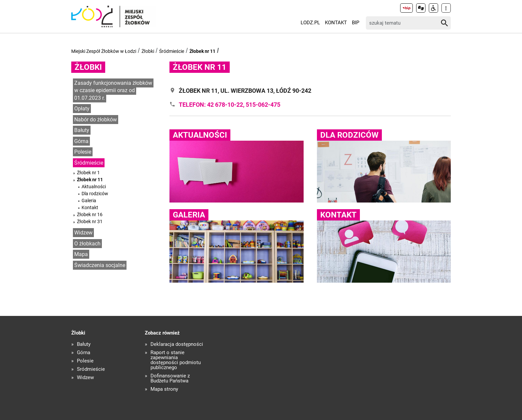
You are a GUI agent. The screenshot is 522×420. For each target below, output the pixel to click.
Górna (81, 141)
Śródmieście (172, 51)
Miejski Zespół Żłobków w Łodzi (104, 51)
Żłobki (148, 51)
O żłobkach (87, 244)
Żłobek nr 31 (90, 221)
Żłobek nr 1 (88, 173)
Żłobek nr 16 (90, 214)
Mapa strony (164, 389)
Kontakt (336, 23)
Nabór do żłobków (96, 120)
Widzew (83, 233)
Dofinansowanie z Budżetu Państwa (170, 378)
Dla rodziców (95, 194)
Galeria (89, 201)
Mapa (81, 254)
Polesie (83, 152)
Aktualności (94, 187)
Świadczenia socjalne (100, 265)
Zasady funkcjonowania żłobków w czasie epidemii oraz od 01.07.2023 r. (113, 90)
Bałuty (82, 130)
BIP (356, 23)
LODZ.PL (310, 23)
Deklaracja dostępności (177, 344)
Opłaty (82, 109)
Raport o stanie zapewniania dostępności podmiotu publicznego (176, 360)
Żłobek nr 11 (202, 51)
